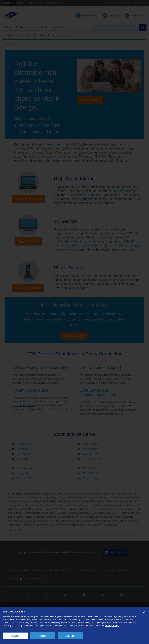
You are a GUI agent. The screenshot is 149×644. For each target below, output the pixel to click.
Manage (15, 636)
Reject (43, 636)
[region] (74, 626)
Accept (70, 636)
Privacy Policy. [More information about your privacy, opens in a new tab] (112, 626)
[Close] (144, 612)
